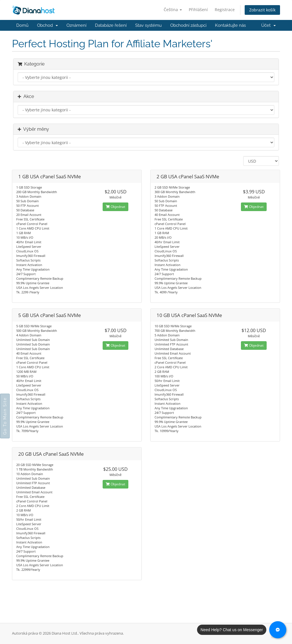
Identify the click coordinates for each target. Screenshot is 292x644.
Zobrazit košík (262, 10)
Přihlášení (198, 10)
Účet (268, 25)
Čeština (173, 10)
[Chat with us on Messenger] (278, 630)
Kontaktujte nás (230, 25)
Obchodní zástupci (188, 25)
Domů (22, 25)
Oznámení (76, 25)
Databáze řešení (111, 25)
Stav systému (148, 25)
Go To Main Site (5, 416)
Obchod (47, 25)
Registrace (225, 10)
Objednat (115, 207)
